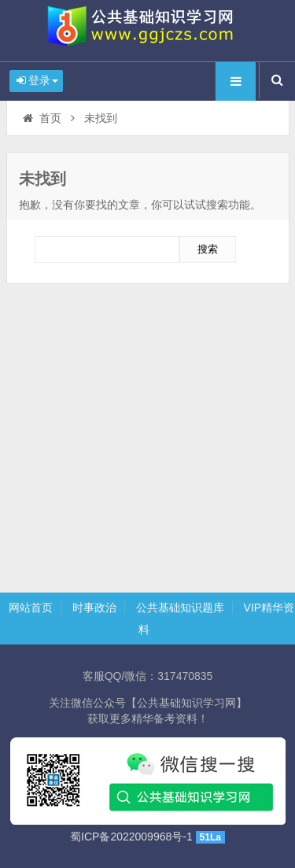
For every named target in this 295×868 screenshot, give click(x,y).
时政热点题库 (148, 31)
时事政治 (94, 608)
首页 (41, 118)
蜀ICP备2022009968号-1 (131, 837)
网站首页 (31, 608)
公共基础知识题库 (180, 608)
